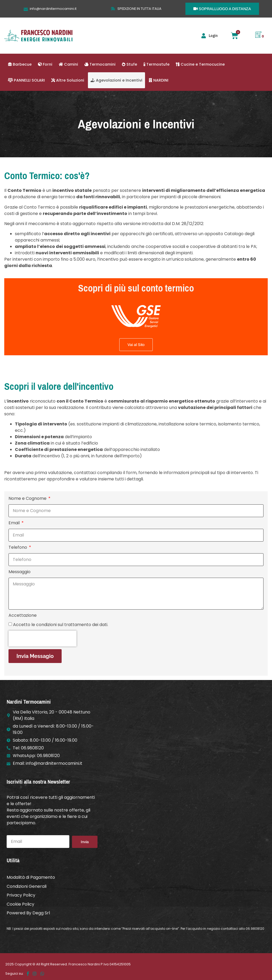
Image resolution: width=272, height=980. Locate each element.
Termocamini (100, 64)
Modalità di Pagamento (31, 877)
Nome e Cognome (28, 498)
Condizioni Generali (27, 886)
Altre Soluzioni (68, 80)
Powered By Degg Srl (28, 911)
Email (15, 523)
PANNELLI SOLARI (26, 80)
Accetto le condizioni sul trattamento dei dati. (61, 625)
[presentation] (42, 639)
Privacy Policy (21, 894)
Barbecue (20, 64)
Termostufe (156, 64)
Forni (45, 64)
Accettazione (23, 615)
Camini (68, 64)
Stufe (129, 64)
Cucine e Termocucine (200, 64)
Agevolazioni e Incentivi (116, 80)
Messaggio (20, 572)
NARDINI (159, 80)
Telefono (18, 547)
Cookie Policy (20, 903)
